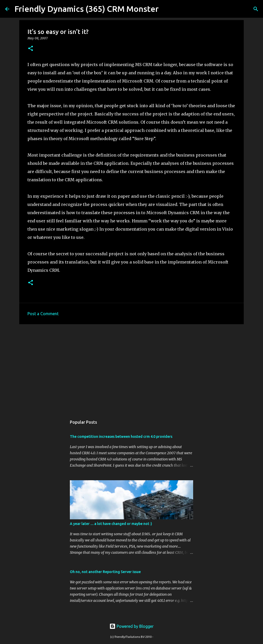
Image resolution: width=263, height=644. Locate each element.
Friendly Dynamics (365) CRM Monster (87, 9)
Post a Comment (43, 314)
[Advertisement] (131, 368)
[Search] (166, 9)
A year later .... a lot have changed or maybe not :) (111, 524)
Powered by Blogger (131, 626)
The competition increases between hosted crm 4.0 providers (121, 437)
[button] (31, 49)
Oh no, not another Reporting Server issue (105, 572)
